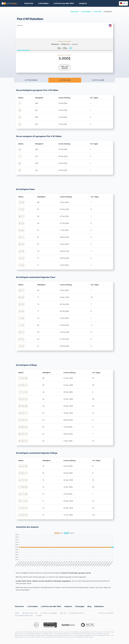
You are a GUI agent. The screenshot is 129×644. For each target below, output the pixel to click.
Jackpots (83, 3)
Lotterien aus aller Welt (64, 3)
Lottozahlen (86, 12)
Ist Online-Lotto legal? (49, 613)
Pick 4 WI (98, 12)
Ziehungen (80, 606)
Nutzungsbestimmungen (24, 615)
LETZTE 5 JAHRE (98, 80)
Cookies (39, 615)
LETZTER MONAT (31, 80)
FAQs (17, 613)
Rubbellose (99, 606)
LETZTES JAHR (65, 80)
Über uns (63, 613)
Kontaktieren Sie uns (77, 613)
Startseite (74, 12)
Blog (89, 606)
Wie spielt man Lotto (30, 613)
